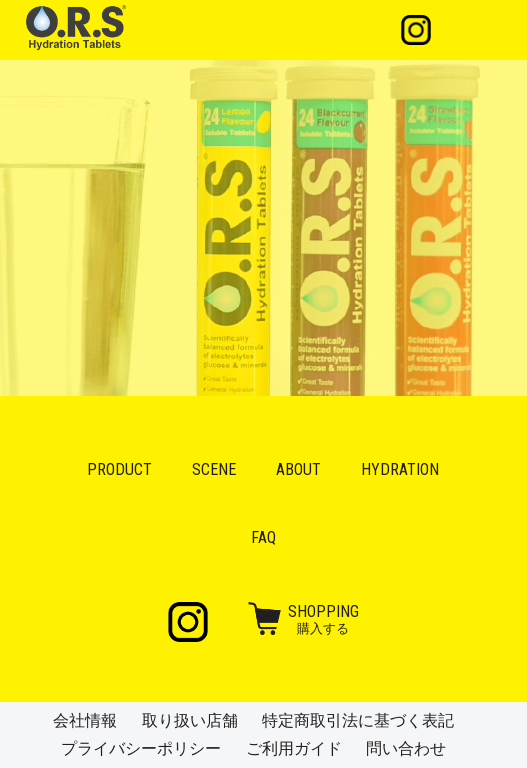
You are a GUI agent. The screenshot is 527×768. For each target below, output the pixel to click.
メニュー (476, 30)
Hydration (400, 469)
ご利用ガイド (294, 748)
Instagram (416, 30)
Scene (214, 469)
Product (119, 469)
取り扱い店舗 (190, 720)
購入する (323, 619)
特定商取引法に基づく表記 (358, 720)
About (298, 469)
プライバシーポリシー (141, 748)
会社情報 (85, 720)
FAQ (263, 537)
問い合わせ (406, 748)
